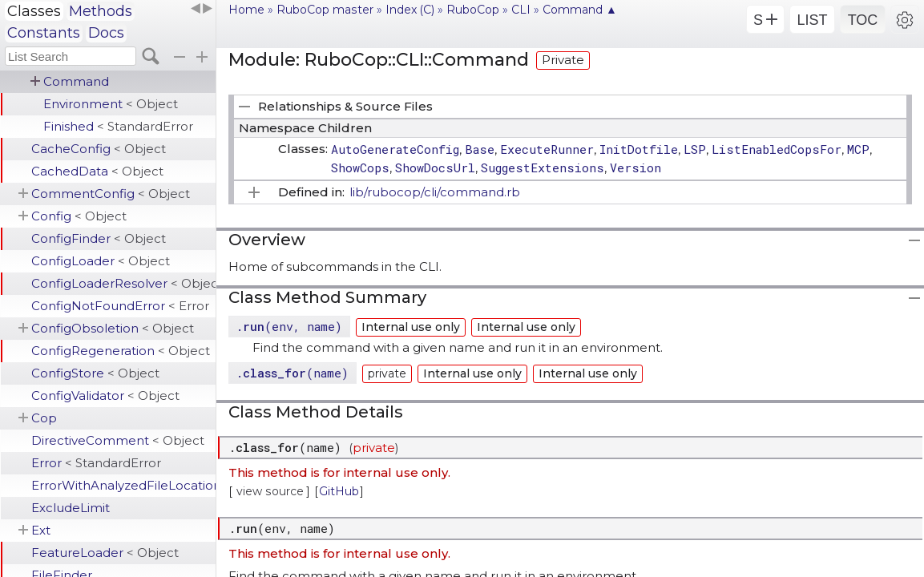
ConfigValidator (105, 395)
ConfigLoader (101, 261)
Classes (34, 11)
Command (76, 81)
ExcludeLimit (71, 508)
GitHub (339, 491)
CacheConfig (99, 149)
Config (79, 216)
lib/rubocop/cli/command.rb (435, 192)
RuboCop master (325, 10)
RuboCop (473, 10)
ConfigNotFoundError (120, 306)
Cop (44, 418)
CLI (521, 10)
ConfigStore (95, 373)
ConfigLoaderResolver (123, 283)
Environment (111, 104)
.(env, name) (289, 326)
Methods (101, 11)
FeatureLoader (105, 553)
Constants (44, 33)
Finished (118, 126)
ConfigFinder (99, 238)
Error (96, 463)
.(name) (292, 373)
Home (246, 10)
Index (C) (410, 10)
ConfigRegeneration (121, 351)
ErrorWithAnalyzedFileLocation (123, 485)
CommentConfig (111, 194)
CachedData (97, 171)
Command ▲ (580, 10)
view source (270, 491)
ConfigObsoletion (113, 328)
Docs (106, 33)
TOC (863, 20)
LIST (812, 20)
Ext (41, 530)
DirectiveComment (118, 440)
